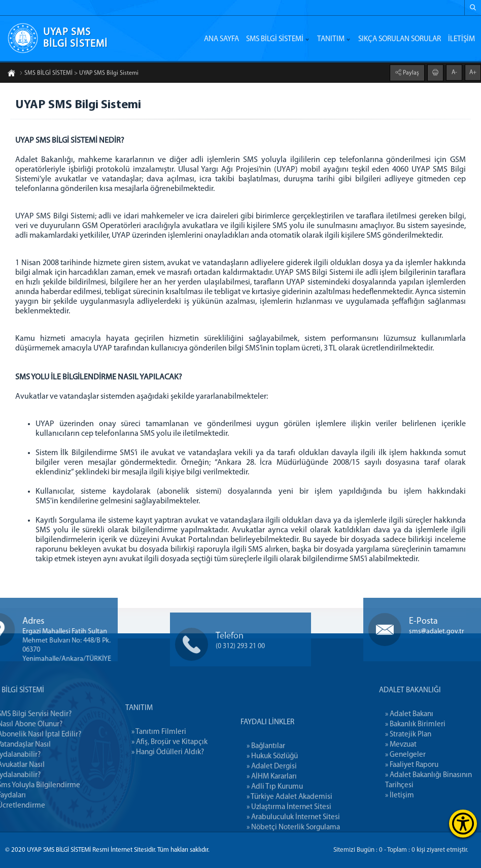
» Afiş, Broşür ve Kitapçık (169, 764)
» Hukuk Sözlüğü (272, 796)
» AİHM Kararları (272, 816)
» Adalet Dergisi (272, 806)
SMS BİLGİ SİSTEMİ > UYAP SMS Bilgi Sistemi (79, 74)
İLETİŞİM (461, 39)
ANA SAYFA (221, 39)
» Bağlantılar (266, 785)
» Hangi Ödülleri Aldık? (168, 774)
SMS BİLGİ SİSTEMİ (275, 39)
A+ (473, 72)
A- (454, 72)
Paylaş (410, 72)
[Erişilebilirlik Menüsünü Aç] (463, 824)
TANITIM (331, 39)
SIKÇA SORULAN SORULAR (400, 39)
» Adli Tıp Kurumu (275, 826)
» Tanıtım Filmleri (159, 754)
